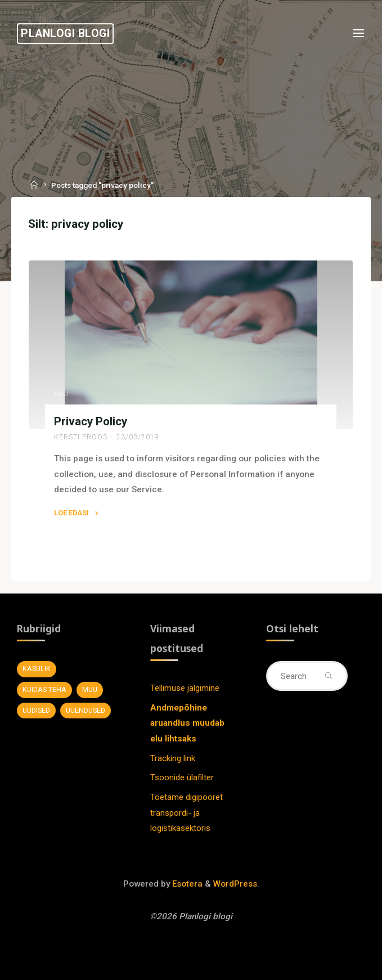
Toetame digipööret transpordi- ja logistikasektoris (186, 813)
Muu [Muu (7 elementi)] (90, 689)
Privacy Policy (91, 421)
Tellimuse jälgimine (185, 688)
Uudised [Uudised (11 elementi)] (36, 710)
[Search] (328, 676)
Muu (62, 394)
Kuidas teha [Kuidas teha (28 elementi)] (44, 689)
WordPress (235, 884)
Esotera (186, 884)
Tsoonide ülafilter (182, 777)
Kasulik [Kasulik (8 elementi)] (37, 669)
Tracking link (173, 758)
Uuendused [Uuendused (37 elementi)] (86, 710)
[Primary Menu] (358, 34)
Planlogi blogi (65, 33)
